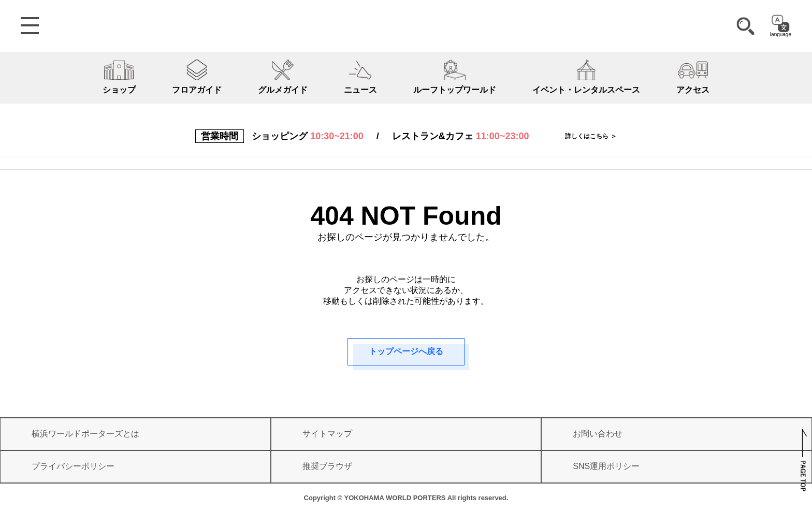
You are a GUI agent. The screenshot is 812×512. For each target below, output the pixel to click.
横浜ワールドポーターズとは (85, 434)
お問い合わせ (598, 434)
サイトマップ (327, 434)
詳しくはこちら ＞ (591, 136)
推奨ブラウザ (327, 466)
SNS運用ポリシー (606, 466)
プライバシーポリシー (73, 466)
